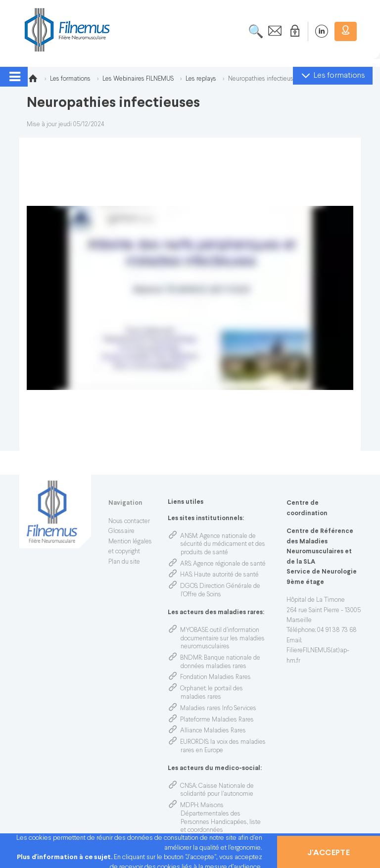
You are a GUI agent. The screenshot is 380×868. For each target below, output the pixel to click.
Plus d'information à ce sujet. (65, 857)
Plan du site (124, 562)
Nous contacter (129, 522)
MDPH (189, 806)
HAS (186, 575)
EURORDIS (194, 742)
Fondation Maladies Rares (215, 677)
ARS (186, 564)
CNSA (188, 786)
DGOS (189, 586)
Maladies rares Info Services (218, 709)
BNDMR (191, 658)
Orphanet (193, 689)
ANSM (189, 536)
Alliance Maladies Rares (213, 731)
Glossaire (121, 531)
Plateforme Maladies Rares (217, 720)
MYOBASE (194, 630)
